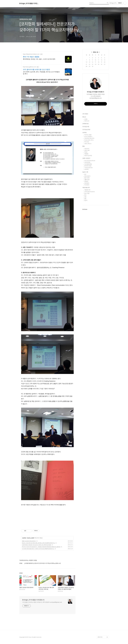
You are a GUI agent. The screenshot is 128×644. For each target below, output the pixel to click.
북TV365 (87, 142)
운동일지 (86, 181)
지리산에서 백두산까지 (89, 138)
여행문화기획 (87, 190)
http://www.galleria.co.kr (29, 67)
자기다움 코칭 (86, 127)
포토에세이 (87, 183)
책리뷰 (86, 152)
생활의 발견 (87, 180)
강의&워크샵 (85, 124)
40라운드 (87, 169)
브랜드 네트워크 (86, 158)
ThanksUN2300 (88, 168)
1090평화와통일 (88, 164)
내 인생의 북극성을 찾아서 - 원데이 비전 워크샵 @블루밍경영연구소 (38, 549)
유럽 (85, 197)
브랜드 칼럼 (87, 150)
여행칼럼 (86, 154)
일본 (85, 199)
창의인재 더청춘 (88, 166)
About (84, 117)
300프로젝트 (87, 162)
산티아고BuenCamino (90, 192)
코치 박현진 (85, 114)
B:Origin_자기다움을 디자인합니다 (29, 4)
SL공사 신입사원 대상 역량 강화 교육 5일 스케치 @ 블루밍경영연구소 (39, 543)
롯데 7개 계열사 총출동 (31, 57)
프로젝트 (24, 538)
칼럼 (83, 146)
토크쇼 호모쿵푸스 (88, 137)
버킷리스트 (87, 121)
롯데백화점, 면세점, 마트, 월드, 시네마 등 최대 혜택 (39, 59)
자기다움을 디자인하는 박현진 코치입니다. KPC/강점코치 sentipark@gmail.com (42, 602)
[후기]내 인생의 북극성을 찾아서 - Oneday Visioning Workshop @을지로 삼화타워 (41, 547)
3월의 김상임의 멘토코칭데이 (29, 541)
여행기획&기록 (86, 188)
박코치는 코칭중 (30, 538)
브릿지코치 (87, 149)
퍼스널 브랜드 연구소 (89, 140)
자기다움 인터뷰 (86, 130)
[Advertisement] (47, 520)
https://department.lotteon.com (31, 54)
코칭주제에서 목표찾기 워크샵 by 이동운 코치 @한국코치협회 (37, 545)
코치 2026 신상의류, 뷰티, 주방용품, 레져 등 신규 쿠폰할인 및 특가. (41, 73)
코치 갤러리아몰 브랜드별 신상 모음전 (36, 69)
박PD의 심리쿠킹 (88, 156)
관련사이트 (100, 637)
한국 (85, 195)
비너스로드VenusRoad (90, 161)
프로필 (86, 119)
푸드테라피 (87, 185)
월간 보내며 (87, 178)
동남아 (86, 200)
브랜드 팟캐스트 (88, 144)
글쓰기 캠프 (87, 193)
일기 (85, 174)
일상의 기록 (85, 172)
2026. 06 (96, 52)
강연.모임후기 (87, 176)
